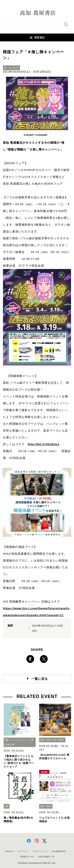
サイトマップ (23, 851)
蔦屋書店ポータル (27, 857)
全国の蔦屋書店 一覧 (46, 857)
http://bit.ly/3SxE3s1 (44, 444)
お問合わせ (9, 851)
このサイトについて (40, 851)
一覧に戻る (40, 679)
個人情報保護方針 (59, 851)
